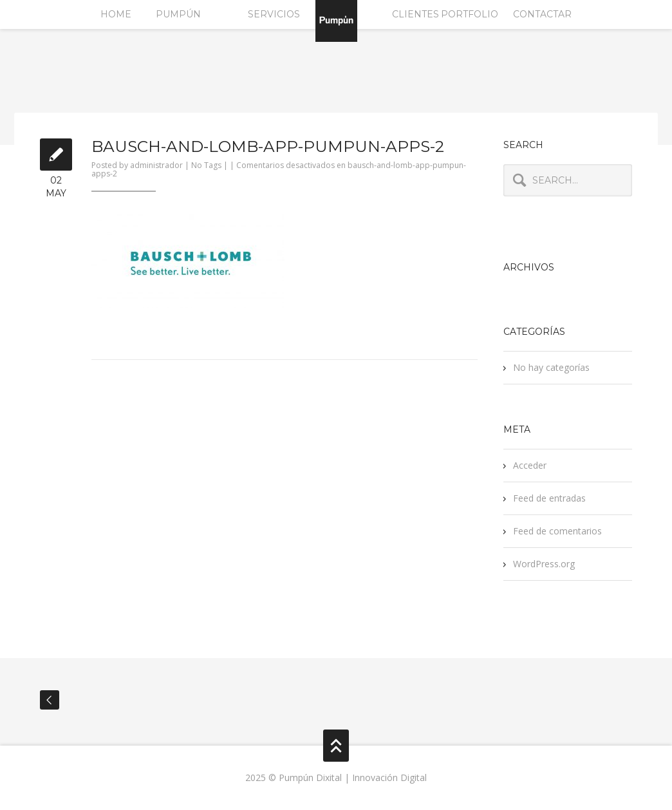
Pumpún (178, 14)
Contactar (542, 14)
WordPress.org (544, 564)
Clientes (415, 14)
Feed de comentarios (557, 531)
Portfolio (470, 14)
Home (116, 14)
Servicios (274, 14)
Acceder (530, 465)
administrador (156, 165)
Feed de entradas (549, 498)
